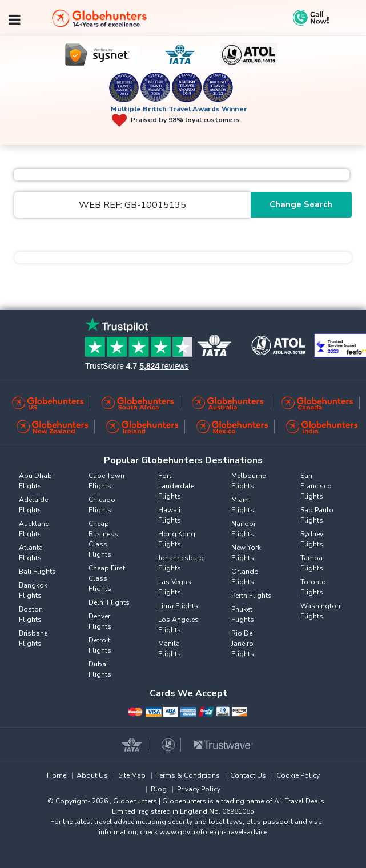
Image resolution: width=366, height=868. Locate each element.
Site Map (132, 775)
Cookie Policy (298, 775)
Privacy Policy (199, 789)
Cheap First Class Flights (107, 578)
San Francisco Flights (316, 486)
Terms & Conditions (188, 775)
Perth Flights (252, 596)
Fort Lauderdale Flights (176, 486)
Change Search (301, 204)
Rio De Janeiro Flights (243, 644)
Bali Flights (37, 572)
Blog (159, 789)
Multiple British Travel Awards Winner (179, 109)
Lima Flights (178, 606)
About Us (92, 775)
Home (57, 775)
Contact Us (248, 775)
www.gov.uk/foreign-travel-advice (213, 832)
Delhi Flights (109, 602)
